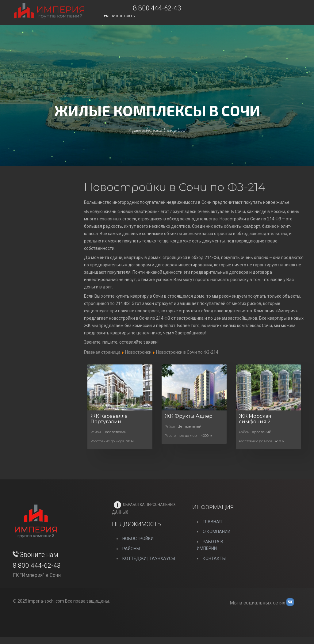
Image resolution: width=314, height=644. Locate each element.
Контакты (214, 558)
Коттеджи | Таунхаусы (149, 558)
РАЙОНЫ (131, 549)
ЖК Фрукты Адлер (189, 416)
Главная (212, 522)
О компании (216, 532)
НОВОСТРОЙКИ (138, 539)
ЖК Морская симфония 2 (255, 419)
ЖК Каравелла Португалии (109, 419)
